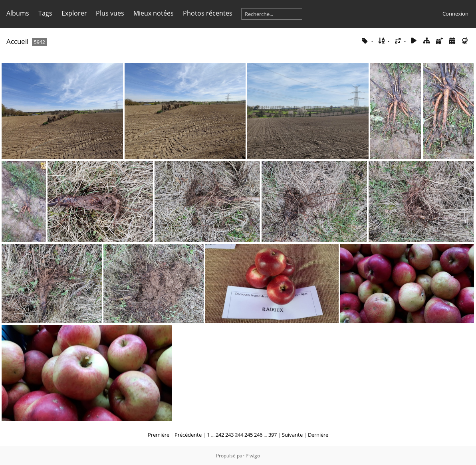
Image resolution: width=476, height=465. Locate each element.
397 (273, 435)
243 (229, 435)
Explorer (74, 13)
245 (249, 435)
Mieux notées (154, 13)
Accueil (17, 41)
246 (258, 435)
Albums (18, 13)
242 (220, 435)
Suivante (292, 435)
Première (159, 435)
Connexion (455, 14)
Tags (45, 13)
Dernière (318, 435)
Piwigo (253, 456)
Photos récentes (208, 13)
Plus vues (110, 13)
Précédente (188, 435)
